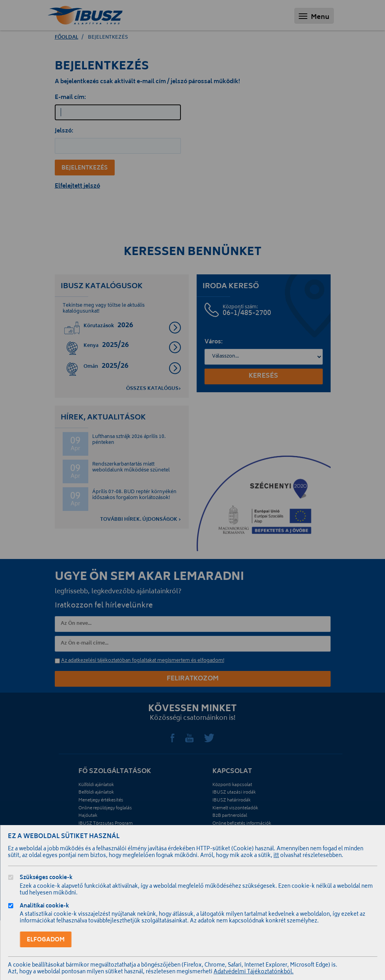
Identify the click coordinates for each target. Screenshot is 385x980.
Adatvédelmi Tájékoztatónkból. (254, 972)
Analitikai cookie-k (44, 907)
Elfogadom (46, 940)
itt (276, 856)
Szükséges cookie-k (46, 878)
